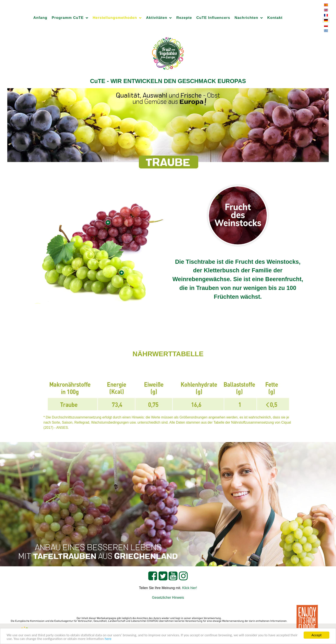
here (108, 639)
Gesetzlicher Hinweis (168, 598)
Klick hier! (190, 588)
